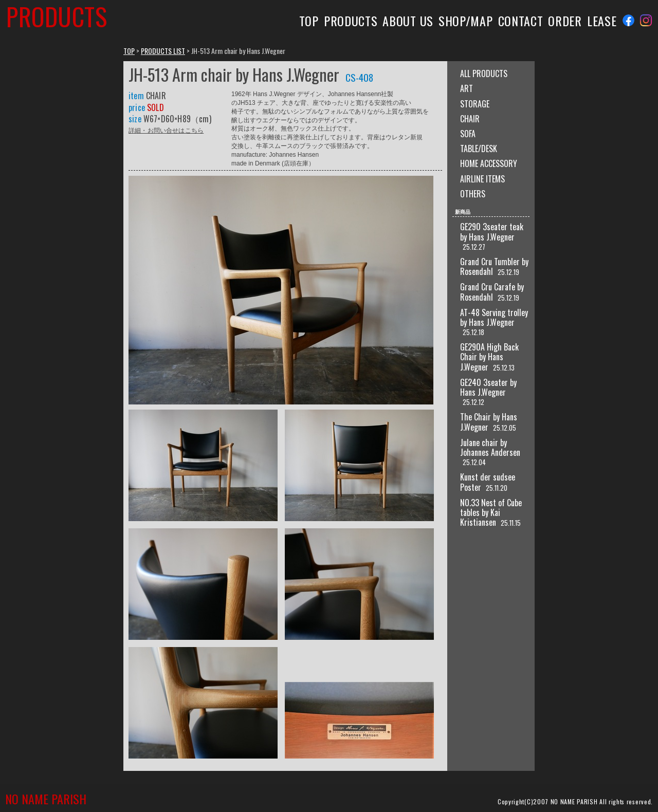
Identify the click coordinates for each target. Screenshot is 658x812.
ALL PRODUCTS (484, 73)
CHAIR (470, 119)
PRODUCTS (351, 21)
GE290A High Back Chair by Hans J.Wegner (489, 357)
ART (467, 88)
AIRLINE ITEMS (482, 179)
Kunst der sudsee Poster (488, 482)
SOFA (468, 134)
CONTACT (521, 21)
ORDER (565, 21)
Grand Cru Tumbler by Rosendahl (494, 266)
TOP (309, 21)
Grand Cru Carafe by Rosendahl (492, 292)
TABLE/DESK (479, 149)
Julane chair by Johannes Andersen (490, 447)
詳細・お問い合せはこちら (166, 130)
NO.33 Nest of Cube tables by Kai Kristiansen (491, 512)
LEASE (602, 21)
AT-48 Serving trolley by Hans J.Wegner (494, 317)
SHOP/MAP (466, 21)
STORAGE (475, 104)
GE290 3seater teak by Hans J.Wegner (492, 232)
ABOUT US (408, 21)
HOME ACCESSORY (489, 163)
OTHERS (473, 194)
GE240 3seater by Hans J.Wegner (488, 387)
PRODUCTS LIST (163, 51)
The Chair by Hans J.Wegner (489, 422)
